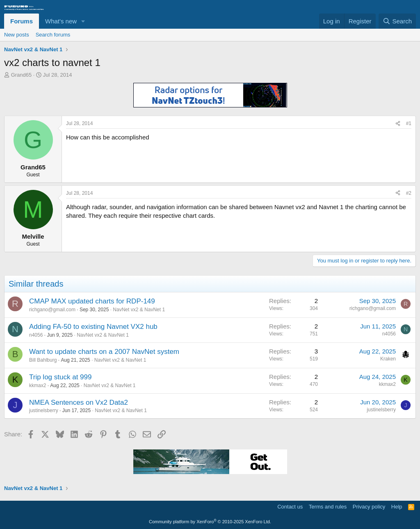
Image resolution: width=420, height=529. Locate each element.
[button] (83, 21)
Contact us (290, 507)
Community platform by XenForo (210, 522)
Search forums (53, 35)
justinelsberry (44, 410)
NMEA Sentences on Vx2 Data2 (79, 402)
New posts (17, 35)
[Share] (398, 124)
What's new (61, 21)
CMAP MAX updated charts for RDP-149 (92, 301)
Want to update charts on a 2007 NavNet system (104, 352)
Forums (22, 21)
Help (397, 507)
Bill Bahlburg (43, 360)
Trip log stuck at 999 (60, 377)
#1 (409, 123)
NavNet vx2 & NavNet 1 (139, 310)
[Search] (397, 21)
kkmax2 (38, 385)
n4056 (36, 335)
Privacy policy (369, 507)
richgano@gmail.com (52, 310)
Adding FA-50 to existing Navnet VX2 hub (93, 327)
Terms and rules (328, 507)
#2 (409, 193)
